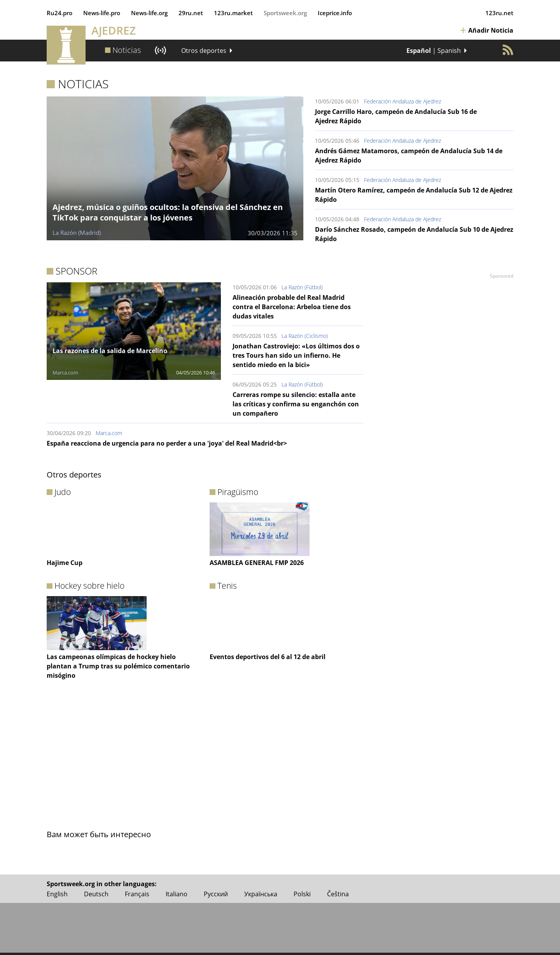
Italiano (177, 894)
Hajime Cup (65, 563)
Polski (302, 894)
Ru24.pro (59, 13)
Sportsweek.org (285, 13)
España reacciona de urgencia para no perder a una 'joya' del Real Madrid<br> (167, 443)
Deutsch (96, 894)
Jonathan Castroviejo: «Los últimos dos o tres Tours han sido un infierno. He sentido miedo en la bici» (296, 355)
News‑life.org (149, 13)
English (57, 894)
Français (137, 894)
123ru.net (499, 13)
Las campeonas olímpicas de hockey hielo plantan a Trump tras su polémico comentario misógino (118, 666)
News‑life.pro (102, 13)
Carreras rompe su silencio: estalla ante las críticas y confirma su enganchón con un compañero (296, 404)
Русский (216, 894)
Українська (261, 894)
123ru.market (233, 13)
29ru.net (191, 13)
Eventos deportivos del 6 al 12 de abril (268, 657)
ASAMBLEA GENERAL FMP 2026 (257, 563)
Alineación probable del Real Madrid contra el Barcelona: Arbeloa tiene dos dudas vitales (292, 307)
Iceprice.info (335, 13)
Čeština (338, 894)
